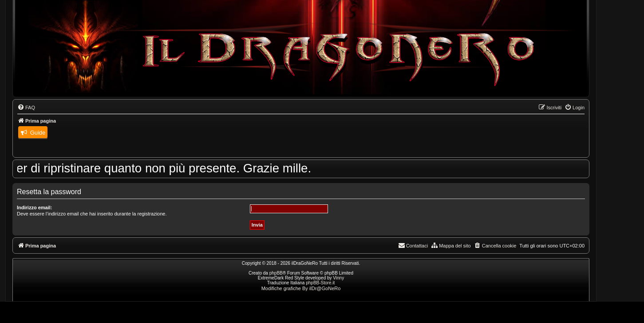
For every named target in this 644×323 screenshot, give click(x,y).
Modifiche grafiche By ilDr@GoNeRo (301, 288)
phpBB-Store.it (320, 283)
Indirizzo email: (34, 207)
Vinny (338, 278)
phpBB (276, 273)
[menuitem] (26, 108)
